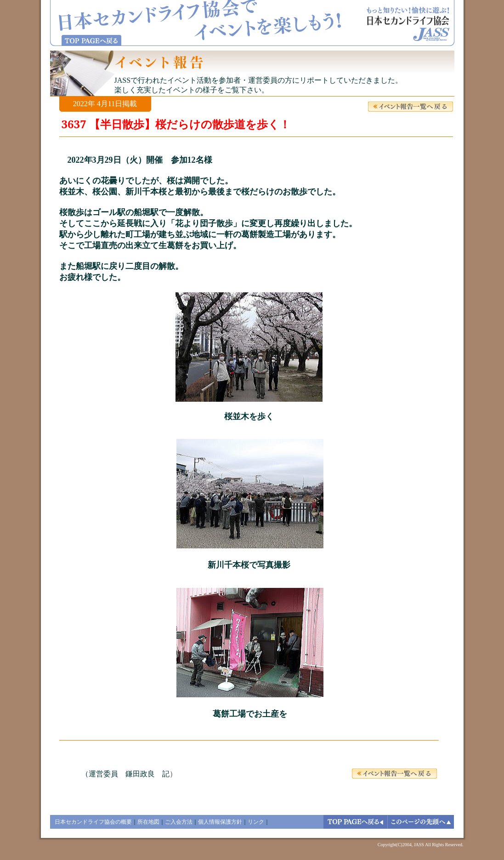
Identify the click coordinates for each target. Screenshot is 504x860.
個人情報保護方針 (220, 822)
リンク (256, 822)
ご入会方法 (179, 822)
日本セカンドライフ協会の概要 (93, 822)
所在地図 (148, 822)
